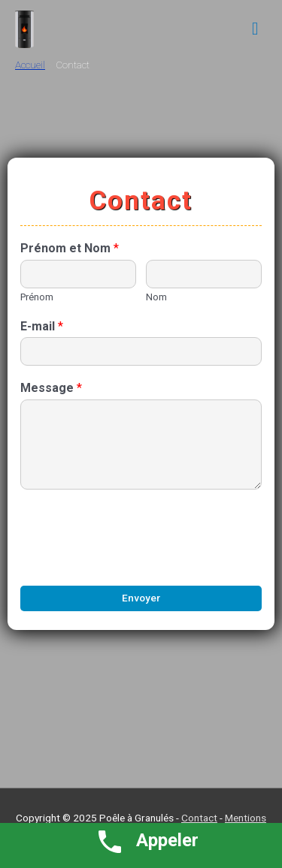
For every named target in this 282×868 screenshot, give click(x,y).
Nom (156, 297)
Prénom (37, 297)
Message (51, 388)
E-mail (42, 326)
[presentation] (135, 561)
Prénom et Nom (70, 248)
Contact (199, 818)
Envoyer (141, 598)
